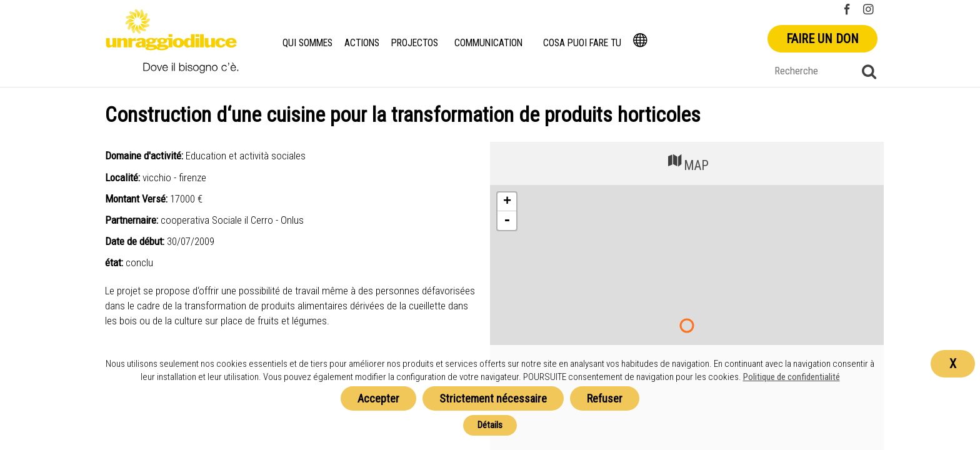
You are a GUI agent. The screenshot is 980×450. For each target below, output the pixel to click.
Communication (490, 43)
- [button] (507, 221)
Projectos (417, 43)
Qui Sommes (308, 43)
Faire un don (822, 39)
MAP (687, 162)
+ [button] (507, 202)
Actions (364, 43)
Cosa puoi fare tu (584, 43)
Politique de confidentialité (792, 377)
